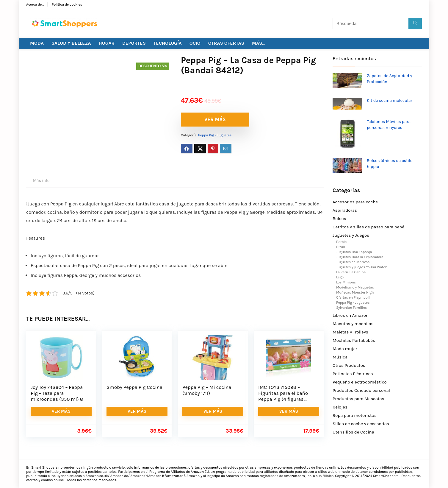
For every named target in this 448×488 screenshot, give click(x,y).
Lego (340, 277)
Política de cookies (67, 4)
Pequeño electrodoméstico (360, 382)
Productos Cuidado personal (361, 390)
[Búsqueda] (415, 24)
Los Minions (346, 282)
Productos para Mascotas (358, 399)
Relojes (340, 407)
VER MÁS (215, 119)
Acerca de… (35, 4)
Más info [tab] (41, 181)
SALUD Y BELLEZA (71, 43)
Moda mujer (345, 349)
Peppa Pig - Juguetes (215, 135)
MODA (37, 43)
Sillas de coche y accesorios (361, 424)
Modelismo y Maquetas (355, 287)
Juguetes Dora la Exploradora (360, 257)
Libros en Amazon (351, 315)
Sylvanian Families (351, 308)
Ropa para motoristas (355, 415)
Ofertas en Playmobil (353, 297)
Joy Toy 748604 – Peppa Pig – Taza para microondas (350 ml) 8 (57, 393)
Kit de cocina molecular (390, 100)
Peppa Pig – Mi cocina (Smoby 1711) (207, 390)
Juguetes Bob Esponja (354, 252)
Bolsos (339, 219)
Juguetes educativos (353, 262)
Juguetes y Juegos (351, 235)
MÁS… (259, 43)
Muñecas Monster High (355, 292)
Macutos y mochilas (353, 324)
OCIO (195, 43)
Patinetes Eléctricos (353, 374)
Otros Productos (349, 365)
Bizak (341, 247)
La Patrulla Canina (351, 272)
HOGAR (107, 43)
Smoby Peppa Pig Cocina (134, 387)
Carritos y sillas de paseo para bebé (368, 227)
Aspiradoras (345, 210)
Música (340, 357)
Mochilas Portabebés (354, 340)
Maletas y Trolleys (350, 332)
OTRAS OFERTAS (226, 43)
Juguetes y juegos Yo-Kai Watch (362, 267)
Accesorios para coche (355, 202)
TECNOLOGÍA (168, 43)
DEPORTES (134, 43)
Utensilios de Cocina (353, 432)
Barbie (341, 242)
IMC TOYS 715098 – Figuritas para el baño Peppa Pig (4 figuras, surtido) (283, 396)
